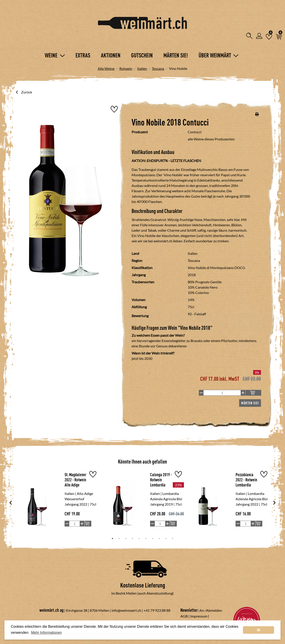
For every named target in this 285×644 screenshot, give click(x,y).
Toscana (158, 68)
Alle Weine (106, 68)
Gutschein (142, 55)
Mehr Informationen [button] (46, 633)
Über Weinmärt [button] (219, 55)
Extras (83, 55)
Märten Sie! (176, 55)
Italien (142, 68)
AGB (184, 616)
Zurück (23, 92)
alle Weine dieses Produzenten (211, 139)
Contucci (195, 132)
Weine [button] (55, 55)
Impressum (199, 616)
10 (173, 539)
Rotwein (126, 68)
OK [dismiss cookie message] (259, 630)
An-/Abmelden (211, 610)
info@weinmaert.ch (126, 610)
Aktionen (111, 55)
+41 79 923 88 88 (157, 610)
